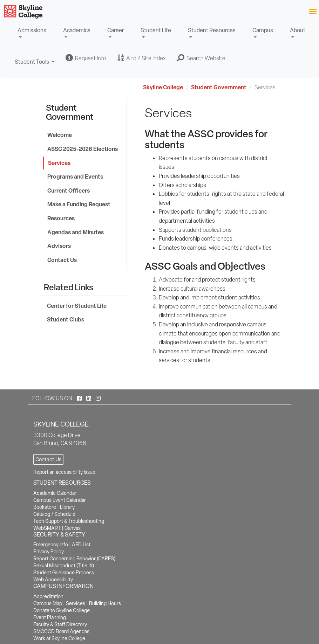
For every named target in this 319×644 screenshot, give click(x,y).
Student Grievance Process (64, 573)
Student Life (156, 30)
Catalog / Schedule (54, 514)
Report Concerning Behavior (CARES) (74, 559)
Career (116, 30)
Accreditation (48, 596)
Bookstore (45, 507)
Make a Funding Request (79, 204)
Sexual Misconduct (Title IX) (64, 566)
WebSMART (47, 528)
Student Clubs (66, 319)
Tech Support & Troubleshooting (69, 521)
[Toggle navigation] (313, 11)
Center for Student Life (77, 306)
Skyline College (163, 87)
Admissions (32, 30)
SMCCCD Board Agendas (61, 631)
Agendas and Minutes (76, 232)
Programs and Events (75, 176)
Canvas (73, 528)
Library (67, 507)
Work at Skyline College (59, 638)
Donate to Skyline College (62, 610)
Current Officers (69, 191)
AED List (81, 545)
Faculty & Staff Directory (60, 624)
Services (59, 163)
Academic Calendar (55, 493)
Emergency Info (51, 545)
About (298, 30)
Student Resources (212, 30)
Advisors (59, 246)
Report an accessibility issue (64, 472)
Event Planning (50, 617)
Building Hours (105, 603)
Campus (263, 30)
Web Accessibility (53, 580)
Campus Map (48, 603)
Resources (61, 218)
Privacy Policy (49, 552)
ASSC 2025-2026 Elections (83, 149)
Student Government (219, 87)
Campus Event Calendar (60, 500)
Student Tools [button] (35, 65)
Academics (77, 30)
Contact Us (62, 260)
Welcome (60, 135)
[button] (201, 58)
